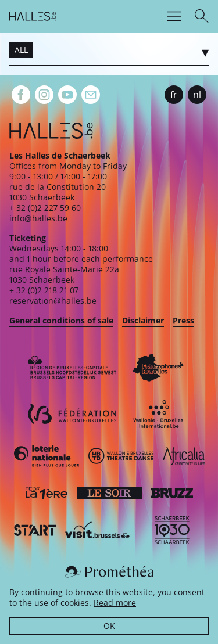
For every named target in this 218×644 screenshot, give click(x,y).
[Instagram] (44, 95)
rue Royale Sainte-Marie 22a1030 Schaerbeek (64, 274)
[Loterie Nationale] (47, 456)
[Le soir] (109, 493)
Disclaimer (143, 320)
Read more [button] (115, 602)
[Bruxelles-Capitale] (72, 368)
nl (197, 95)
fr (174, 95)
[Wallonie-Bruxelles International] (158, 414)
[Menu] (174, 16)
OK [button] (109, 626)
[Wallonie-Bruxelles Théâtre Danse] (121, 456)
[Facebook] (21, 95)
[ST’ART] (35, 530)
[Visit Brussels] (98, 530)
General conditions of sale (61, 320)
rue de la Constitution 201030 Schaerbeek (58, 192)
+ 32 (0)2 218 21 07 (44, 290)
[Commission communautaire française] (158, 368)
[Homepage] (33, 16)
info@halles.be (38, 218)
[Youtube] (67, 95)
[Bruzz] (172, 493)
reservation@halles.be (53, 301)
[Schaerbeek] (172, 530)
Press (183, 320)
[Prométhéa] (109, 572)
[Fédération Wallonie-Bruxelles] (72, 414)
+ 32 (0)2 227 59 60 (45, 208)
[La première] (47, 493)
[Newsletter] (91, 95)
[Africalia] (184, 456)
